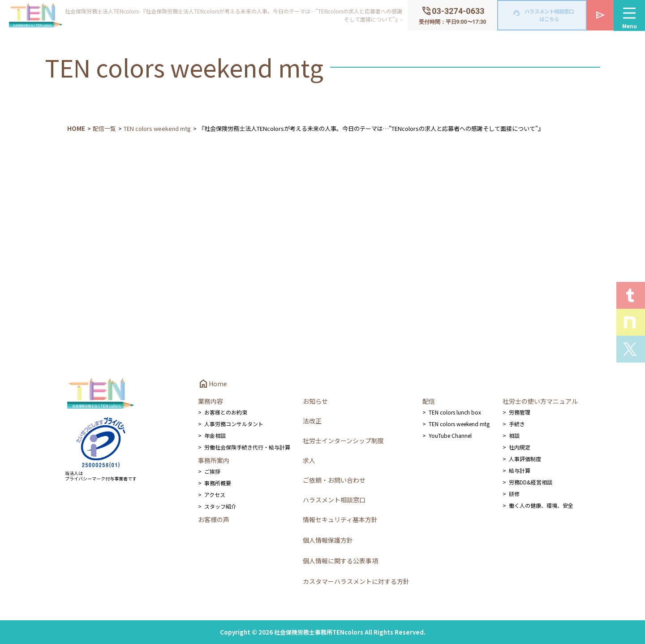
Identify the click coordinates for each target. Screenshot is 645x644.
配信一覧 (104, 128)
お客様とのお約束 (226, 412)
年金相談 (215, 435)
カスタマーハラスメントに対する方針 (356, 581)
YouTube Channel (450, 435)
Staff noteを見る (631, 322)
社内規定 (520, 447)
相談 (514, 435)
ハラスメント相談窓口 (334, 500)
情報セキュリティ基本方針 (340, 519)
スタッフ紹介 (220, 506)
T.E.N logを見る (631, 295)
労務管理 (520, 412)
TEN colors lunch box (455, 412)
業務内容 (211, 401)
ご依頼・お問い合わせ (334, 480)
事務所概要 (218, 483)
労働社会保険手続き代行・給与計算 (247, 447)
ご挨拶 (212, 471)
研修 (514, 494)
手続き (517, 424)
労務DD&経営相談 (531, 482)
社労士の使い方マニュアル (540, 401)
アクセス (215, 495)
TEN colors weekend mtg (157, 128)
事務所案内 (214, 460)
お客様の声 (214, 519)
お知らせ (315, 401)
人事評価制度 (525, 459)
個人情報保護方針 (328, 540)
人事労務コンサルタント (234, 424)
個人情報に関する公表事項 (340, 561)
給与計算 (520, 470)
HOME (76, 128)
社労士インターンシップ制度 (343, 441)
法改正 (312, 421)
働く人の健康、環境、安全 (541, 505)
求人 (309, 460)
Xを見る (631, 349)
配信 (429, 401)
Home (213, 384)
